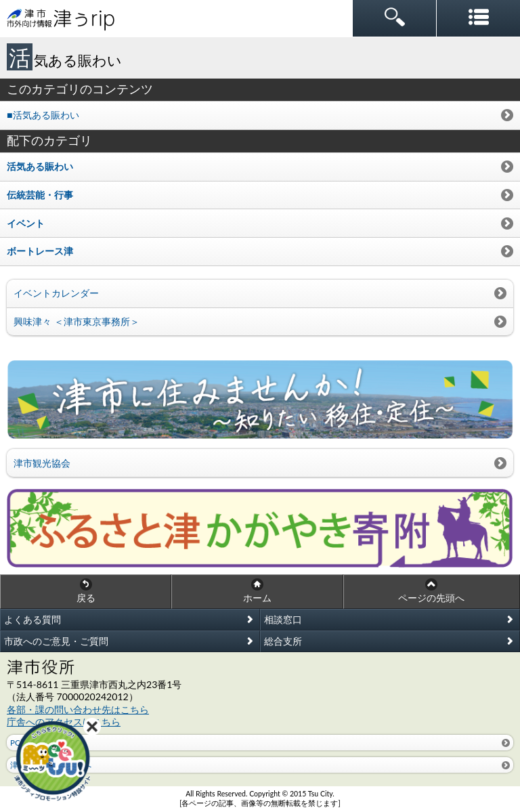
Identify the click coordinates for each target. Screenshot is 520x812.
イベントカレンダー (56, 293)
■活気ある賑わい (43, 115)
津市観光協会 (42, 463)
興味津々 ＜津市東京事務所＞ (77, 321)
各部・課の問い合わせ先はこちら (78, 709)
